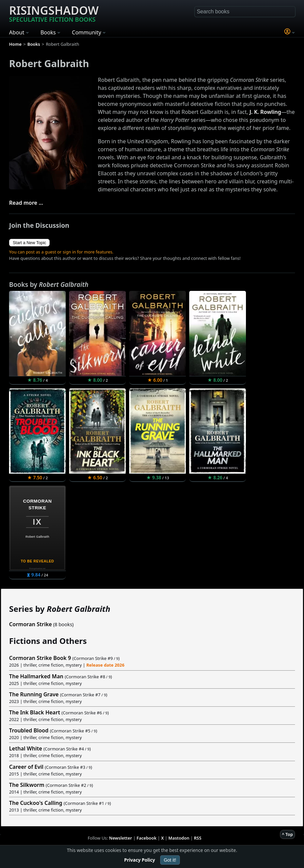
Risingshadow (54, 13)
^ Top (287, 834)
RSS (198, 838)
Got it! (170, 860)
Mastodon (179, 838)
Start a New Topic (29, 243)
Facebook (146, 838)
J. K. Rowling (265, 112)
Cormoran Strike (30, 624)
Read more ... (26, 203)
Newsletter (121, 838)
